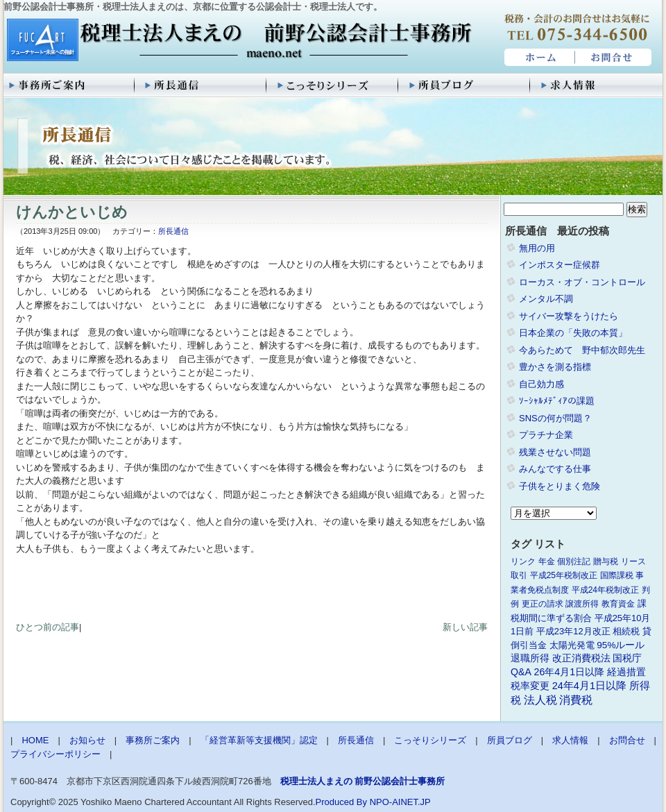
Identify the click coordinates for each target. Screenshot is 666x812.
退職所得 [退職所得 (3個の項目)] (530, 658)
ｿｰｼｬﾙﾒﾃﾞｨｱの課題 (557, 401)
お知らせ (87, 740)
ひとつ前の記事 (48, 627)
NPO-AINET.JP (400, 802)
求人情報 (597, 85)
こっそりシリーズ (333, 85)
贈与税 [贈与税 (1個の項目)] (606, 561)
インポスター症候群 (560, 265)
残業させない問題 (555, 452)
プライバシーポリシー (55, 754)
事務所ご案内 (69, 85)
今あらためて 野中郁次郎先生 (582, 350)
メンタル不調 (546, 299)
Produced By (341, 802)
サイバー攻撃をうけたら (569, 316)
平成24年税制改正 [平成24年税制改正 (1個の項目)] (605, 590)
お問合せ (614, 58)
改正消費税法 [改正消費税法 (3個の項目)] (581, 658)
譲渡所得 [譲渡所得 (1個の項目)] (582, 604)
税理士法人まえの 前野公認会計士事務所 (238, 41)
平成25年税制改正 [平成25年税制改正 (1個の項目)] (564, 575)
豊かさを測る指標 (555, 367)
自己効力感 (541, 384)
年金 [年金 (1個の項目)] (547, 561)
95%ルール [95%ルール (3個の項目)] (621, 645)
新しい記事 (465, 627)
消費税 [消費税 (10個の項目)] (576, 700)
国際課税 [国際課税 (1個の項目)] (617, 575)
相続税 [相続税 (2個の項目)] (626, 631)
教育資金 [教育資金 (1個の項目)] (618, 604)
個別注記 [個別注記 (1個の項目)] (574, 561)
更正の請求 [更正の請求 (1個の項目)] (543, 604)
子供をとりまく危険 (560, 486)
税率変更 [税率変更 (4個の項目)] (530, 686)
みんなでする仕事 (555, 469)
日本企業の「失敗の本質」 (573, 333)
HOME (538, 58)
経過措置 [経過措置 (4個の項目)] (626, 672)
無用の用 (537, 248)
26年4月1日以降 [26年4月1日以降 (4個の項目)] (570, 672)
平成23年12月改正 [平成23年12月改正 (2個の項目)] (573, 631)
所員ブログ (465, 85)
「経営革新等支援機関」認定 (259, 740)
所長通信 (201, 85)
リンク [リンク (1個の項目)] (523, 561)
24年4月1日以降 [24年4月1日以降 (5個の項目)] (589, 686)
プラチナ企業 (546, 435)
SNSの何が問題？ (555, 418)
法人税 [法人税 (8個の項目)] (540, 700)
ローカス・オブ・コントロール (582, 282)
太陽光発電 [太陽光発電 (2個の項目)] (572, 645)
